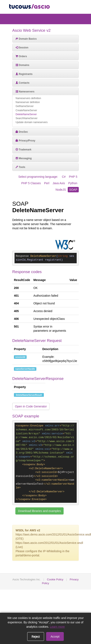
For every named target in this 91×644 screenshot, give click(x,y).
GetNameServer (25, 106)
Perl (47, 183)
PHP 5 (73, 177)
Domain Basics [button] (26, 39)
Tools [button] (20, 167)
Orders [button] (21, 56)
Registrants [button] (24, 74)
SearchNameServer (26, 118)
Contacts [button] (23, 83)
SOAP (73, 190)
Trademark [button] (23, 150)
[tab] (45, 39)
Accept (55, 636)
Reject (36, 636)
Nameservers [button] (25, 92)
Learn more (57, 627)
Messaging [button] (24, 158)
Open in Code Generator (31, 406)
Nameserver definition (28, 102)
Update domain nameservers (32, 122)
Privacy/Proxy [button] (25, 141)
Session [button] (22, 48)
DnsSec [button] (22, 132)
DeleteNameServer (26, 114)
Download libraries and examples (39, 511)
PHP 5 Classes (31, 183)
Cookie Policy (55, 579)
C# (64, 177)
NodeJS (61, 190)
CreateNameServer (26, 110)
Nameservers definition (28, 98)
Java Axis (59, 183)
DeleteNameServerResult (29, 395)
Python (73, 183)
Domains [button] (22, 65)
